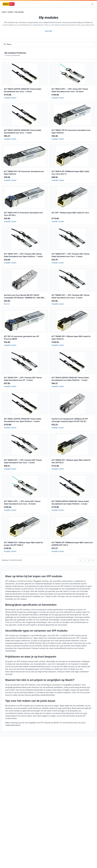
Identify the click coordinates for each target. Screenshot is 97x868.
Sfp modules (19, 12)
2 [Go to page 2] (89, 560)
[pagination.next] (93, 560)
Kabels (10, 12)
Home (4, 12)
